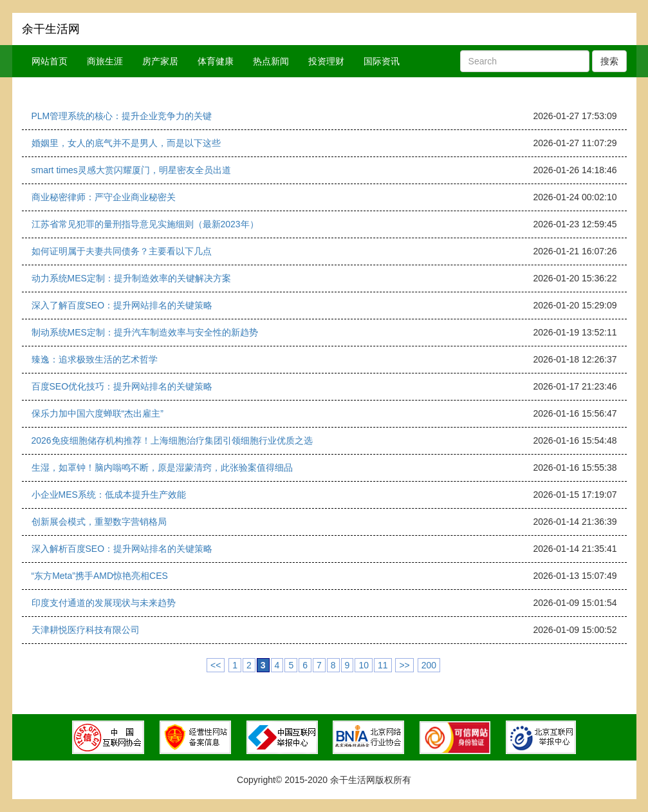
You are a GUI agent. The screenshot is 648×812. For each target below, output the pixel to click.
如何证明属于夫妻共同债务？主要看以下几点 (122, 251)
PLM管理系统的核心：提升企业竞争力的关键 (122, 116)
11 (383, 665)
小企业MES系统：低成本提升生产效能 (109, 495)
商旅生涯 (105, 61)
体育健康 (216, 61)
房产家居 (160, 61)
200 (429, 665)
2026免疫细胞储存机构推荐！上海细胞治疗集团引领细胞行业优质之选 (172, 440)
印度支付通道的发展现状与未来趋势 (104, 603)
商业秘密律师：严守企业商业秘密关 (104, 197)
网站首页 (50, 61)
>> (404, 665)
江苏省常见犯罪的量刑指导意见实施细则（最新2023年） (145, 224)
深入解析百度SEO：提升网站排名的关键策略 (122, 549)
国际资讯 (382, 61)
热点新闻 (271, 61)
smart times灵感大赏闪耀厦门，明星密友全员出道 (131, 170)
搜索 (609, 61)
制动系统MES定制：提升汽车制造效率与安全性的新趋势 (145, 332)
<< (216, 665)
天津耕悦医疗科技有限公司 (86, 630)
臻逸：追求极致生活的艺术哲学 (95, 359)
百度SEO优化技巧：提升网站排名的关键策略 (122, 386)
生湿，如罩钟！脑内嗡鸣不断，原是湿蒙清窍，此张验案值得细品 (162, 467)
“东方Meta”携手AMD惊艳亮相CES (100, 576)
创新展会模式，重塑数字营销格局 (99, 522)
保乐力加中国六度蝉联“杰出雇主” (97, 413)
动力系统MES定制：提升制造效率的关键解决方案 (131, 278)
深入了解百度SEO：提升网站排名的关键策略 (122, 305)
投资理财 (326, 61)
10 (364, 665)
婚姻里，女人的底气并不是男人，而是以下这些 (126, 143)
